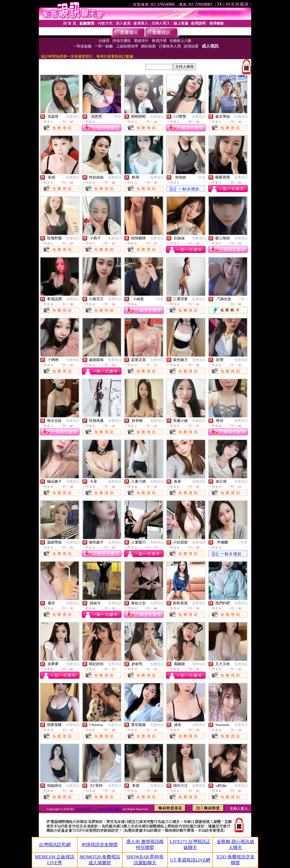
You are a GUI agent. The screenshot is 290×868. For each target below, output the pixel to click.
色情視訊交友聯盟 (100, 845)
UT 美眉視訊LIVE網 (190, 860)
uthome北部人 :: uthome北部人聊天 (98, 809)
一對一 (243, 299)
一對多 (116, 117)
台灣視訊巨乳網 (55, 845)
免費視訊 (73, 117)
